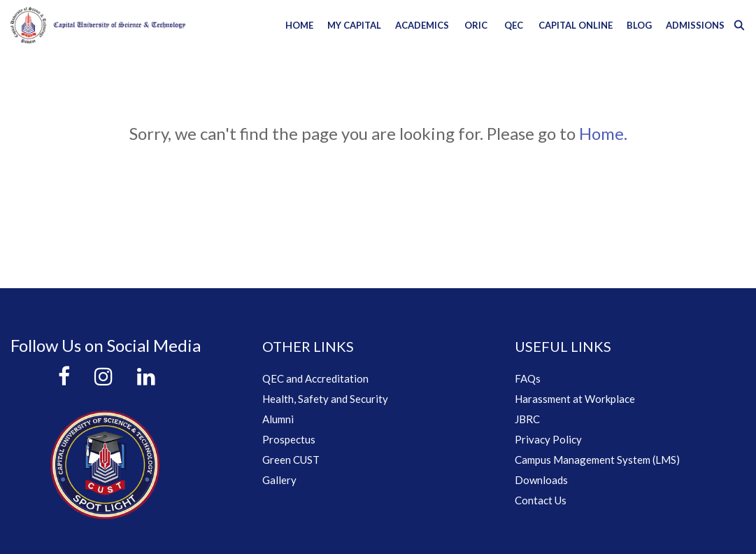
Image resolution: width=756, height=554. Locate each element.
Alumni (278, 419)
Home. (603, 133)
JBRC (527, 419)
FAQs (528, 378)
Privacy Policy (548, 439)
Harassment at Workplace (575, 399)
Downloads (541, 480)
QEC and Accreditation (315, 378)
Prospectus (289, 439)
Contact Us (541, 500)
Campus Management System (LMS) (597, 460)
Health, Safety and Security (325, 399)
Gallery (279, 480)
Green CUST (291, 460)
